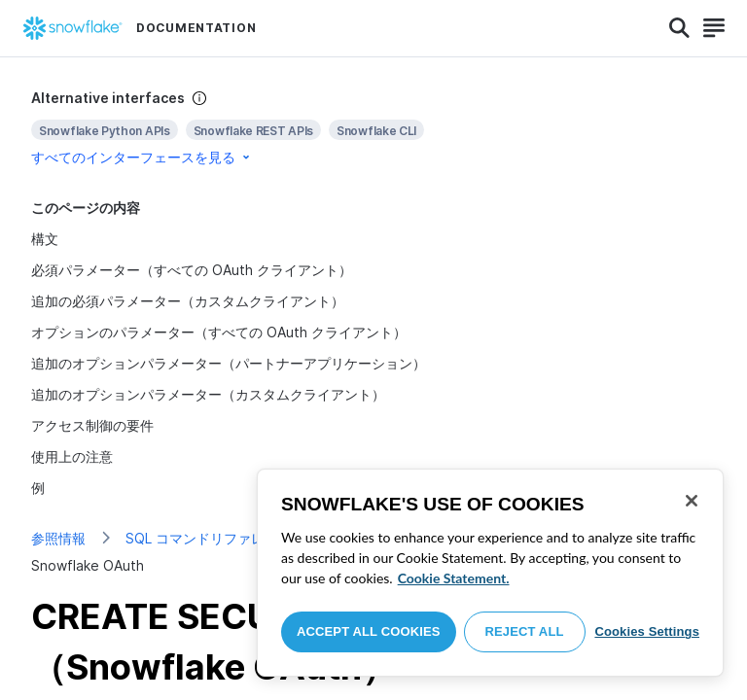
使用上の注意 (72, 456)
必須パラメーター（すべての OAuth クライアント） (192, 270)
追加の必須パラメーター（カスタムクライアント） (188, 301)
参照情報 (58, 538)
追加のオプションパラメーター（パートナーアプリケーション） (229, 363)
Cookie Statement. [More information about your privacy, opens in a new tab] (454, 578)
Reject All (525, 631)
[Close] (692, 501)
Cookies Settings (647, 631)
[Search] (679, 28)
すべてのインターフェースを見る (142, 157)
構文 (45, 239)
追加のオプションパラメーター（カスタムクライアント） (208, 394)
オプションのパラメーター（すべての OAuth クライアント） (219, 332)
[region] (490, 573)
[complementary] (373, 128)
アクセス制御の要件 (92, 425)
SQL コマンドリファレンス (209, 538)
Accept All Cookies (369, 631)
